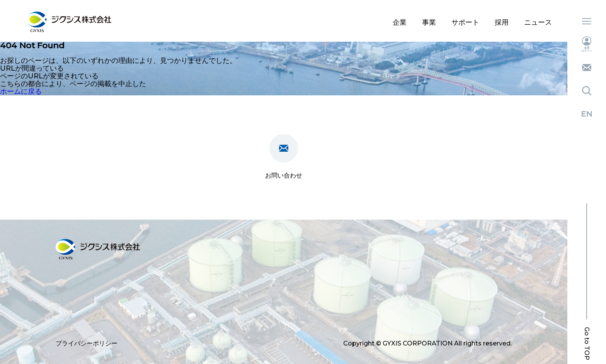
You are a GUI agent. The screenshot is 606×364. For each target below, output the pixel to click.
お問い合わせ (587, 68)
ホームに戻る (21, 91)
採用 (502, 22)
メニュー (587, 21)
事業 (429, 22)
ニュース (538, 22)
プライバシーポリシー (87, 343)
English (587, 114)
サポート (465, 22)
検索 (587, 91)
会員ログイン (587, 44)
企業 (400, 22)
